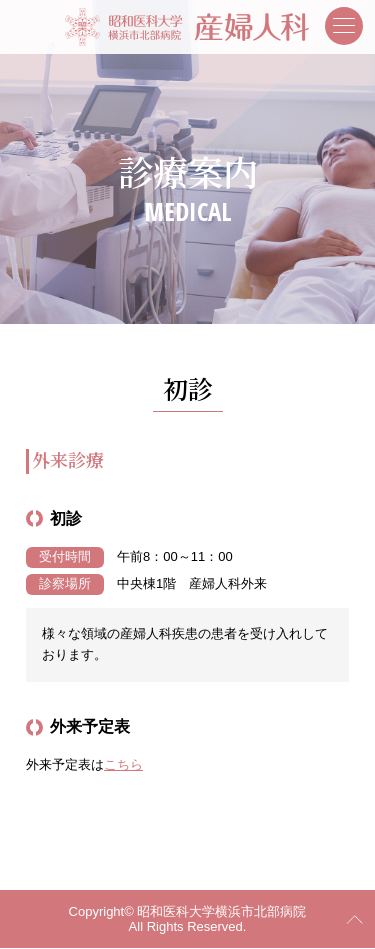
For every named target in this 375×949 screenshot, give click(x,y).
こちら (123, 764)
